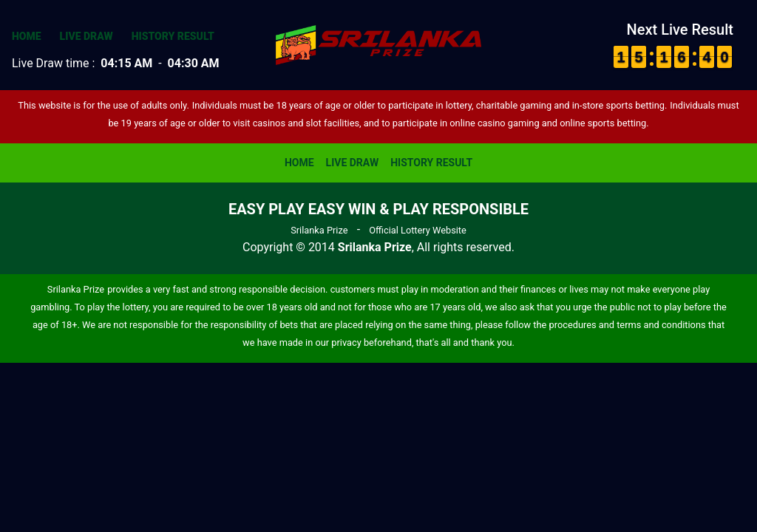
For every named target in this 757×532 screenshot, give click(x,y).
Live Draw (86, 36)
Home (27, 36)
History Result (173, 36)
